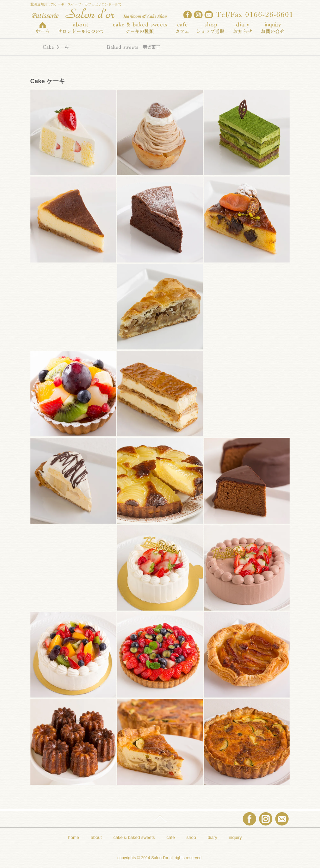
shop (191, 837)
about (96, 837)
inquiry (235, 837)
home (74, 837)
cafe (171, 837)
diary (213, 837)
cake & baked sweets (134, 837)
